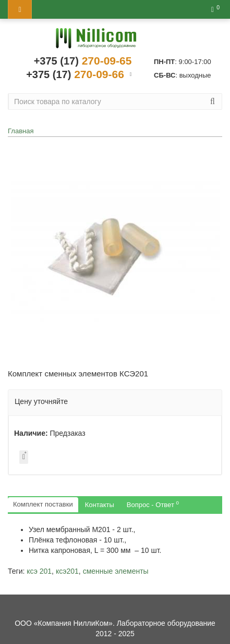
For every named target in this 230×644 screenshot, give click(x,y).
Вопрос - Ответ (153, 504)
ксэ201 (67, 571)
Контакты (100, 505)
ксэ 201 (39, 571)
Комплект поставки (43, 504)
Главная (21, 131)
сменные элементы (116, 571)
